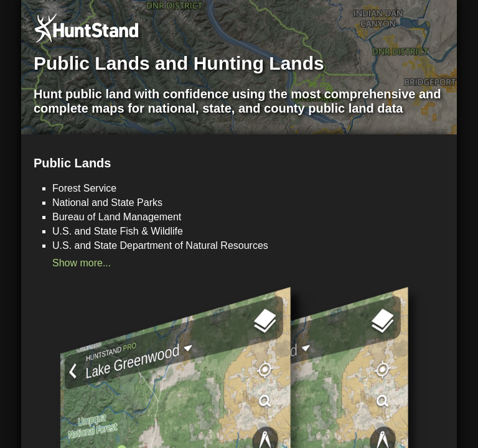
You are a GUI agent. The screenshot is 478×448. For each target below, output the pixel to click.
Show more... (82, 263)
